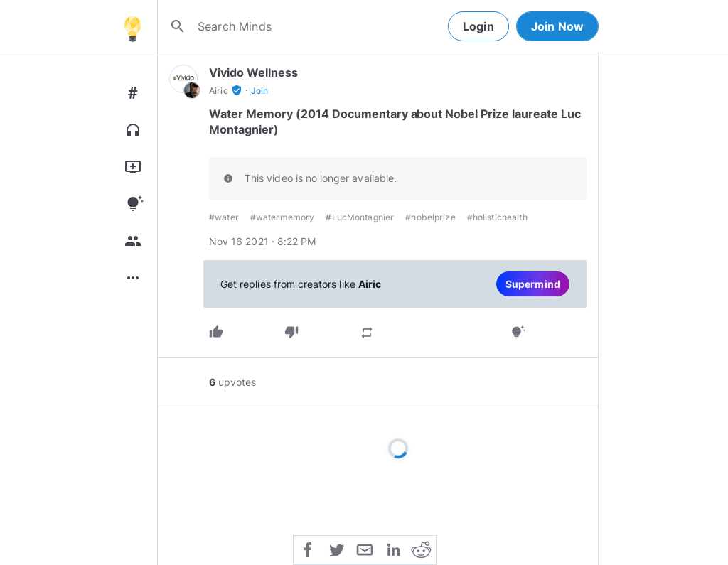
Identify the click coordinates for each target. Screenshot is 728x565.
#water (224, 217)
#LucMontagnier (360, 217)
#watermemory (283, 217)
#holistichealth (497, 217)
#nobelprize (430, 217)
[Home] (132, 26)
